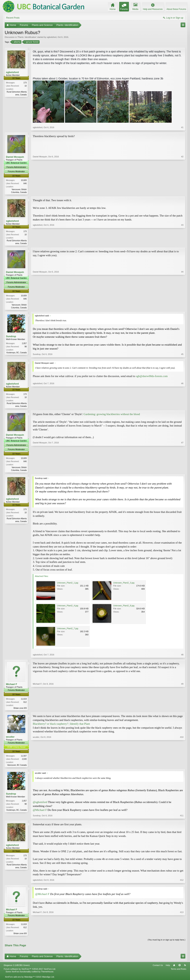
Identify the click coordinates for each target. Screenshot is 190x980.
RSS (185, 968)
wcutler (10, 739)
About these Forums (176, 9)
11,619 (24, 701)
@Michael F (40, 812)
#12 (182, 882)
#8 (182, 656)
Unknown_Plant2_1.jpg (68, 584)
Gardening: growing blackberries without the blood (112, 415)
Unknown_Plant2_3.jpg (124, 584)
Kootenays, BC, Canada (17, 354)
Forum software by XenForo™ (30, 972)
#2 (182, 192)
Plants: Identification (27, 37)
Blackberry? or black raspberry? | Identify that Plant (61, 726)
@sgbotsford (40, 804)
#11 (182, 818)
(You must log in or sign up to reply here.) (166, 942)
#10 (182, 767)
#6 (182, 407)
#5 (182, 355)
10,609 (24, 180)
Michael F (12, 686)
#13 (182, 935)
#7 (182, 471)
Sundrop (11, 337)
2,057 (24, 344)
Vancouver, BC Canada (17, 767)
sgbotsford (52, 37)
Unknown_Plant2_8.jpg (124, 607)
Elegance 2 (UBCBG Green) (17, 968)
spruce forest (32, 42)
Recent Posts (13, 18)
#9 (182, 709)
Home (174, 968)
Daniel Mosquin (15, 157)
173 (25, 83)
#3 (182, 243)
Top (180, 968)
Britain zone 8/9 (20, 710)
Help (168, 968)
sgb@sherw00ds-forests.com (152, 377)
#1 (182, 127)
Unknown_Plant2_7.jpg (68, 630)
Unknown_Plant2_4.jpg (68, 607)
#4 (182, 308)
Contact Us (158, 968)
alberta (17, 42)
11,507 (24, 758)
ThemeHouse (47, 974)
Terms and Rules (178, 972)
